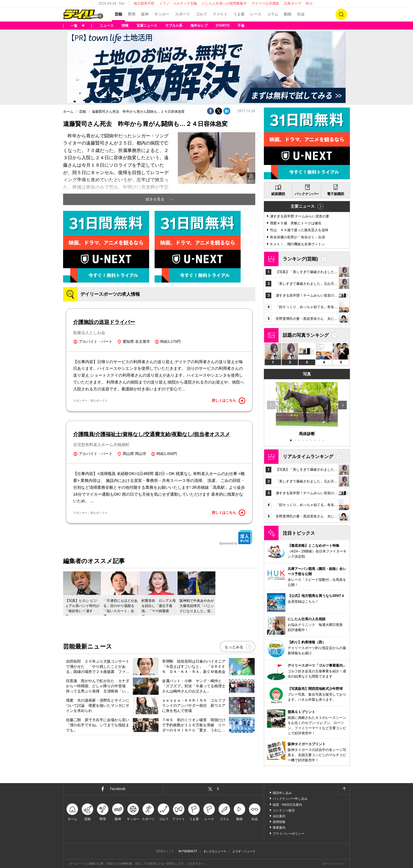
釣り (309, 3)
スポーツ (182, 14)
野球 (132, 14)
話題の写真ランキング (306, 335)
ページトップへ (344, 789)
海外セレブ (199, 26)
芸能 (118, 14)
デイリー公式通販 (265, 3)
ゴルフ (201, 14)
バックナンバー (307, 194)
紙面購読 (278, 194)
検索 (341, 14)
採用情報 (279, 822)
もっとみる (234, 647)
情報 (125, 26)
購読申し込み (282, 793)
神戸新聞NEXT (188, 851)
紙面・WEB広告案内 (287, 805)
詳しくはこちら (229, 401)
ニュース (107, 26)
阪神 (145, 14)
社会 (301, 14)
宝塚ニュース (147, 26)
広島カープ (293, 3)
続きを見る (155, 199)
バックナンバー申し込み (290, 799)
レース (256, 14)
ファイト (220, 14)
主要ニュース (303, 206)
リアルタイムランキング (308, 457)
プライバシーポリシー (289, 834)
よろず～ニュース (244, 851)
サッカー (162, 14)
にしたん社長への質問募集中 (224, 3)
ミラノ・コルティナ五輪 (178, 3)
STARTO (223, 26)
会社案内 (279, 816)
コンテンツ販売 (284, 810)
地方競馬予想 (144, 3)
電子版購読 (336, 194)
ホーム (68, 112)
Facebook (118, 789)
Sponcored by (236, 538)
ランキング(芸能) (300, 259)
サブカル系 (174, 26)
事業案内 (279, 828)
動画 (288, 14)
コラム (273, 14)
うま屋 (239, 14)
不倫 (241, 26)
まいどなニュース (215, 851)
